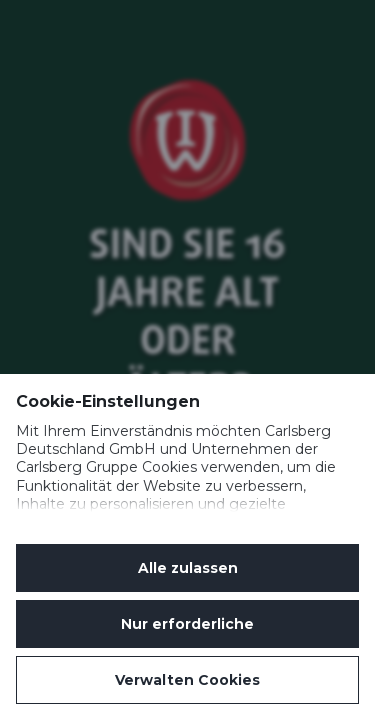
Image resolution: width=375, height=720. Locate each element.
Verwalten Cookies (187, 680)
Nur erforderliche (187, 624)
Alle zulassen (188, 568)
